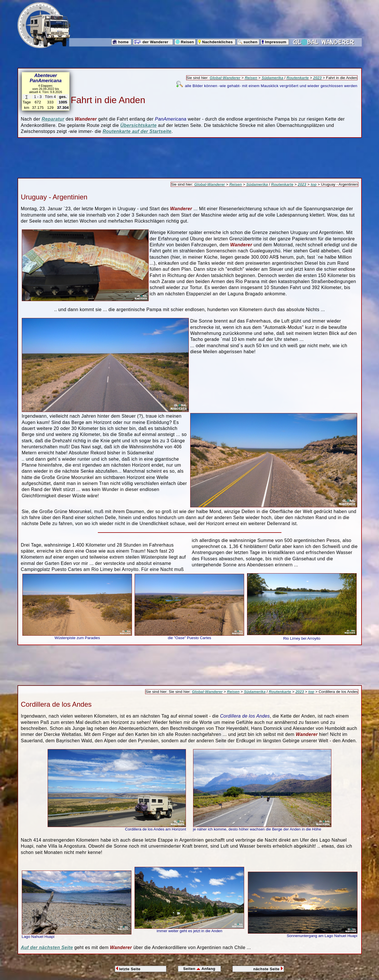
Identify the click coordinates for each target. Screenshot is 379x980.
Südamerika (273, 78)
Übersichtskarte (138, 125)
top (314, 184)
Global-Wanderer (225, 78)
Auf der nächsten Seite (47, 947)
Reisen (251, 78)
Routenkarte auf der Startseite (137, 131)
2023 (317, 78)
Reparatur (53, 119)
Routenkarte (298, 78)
